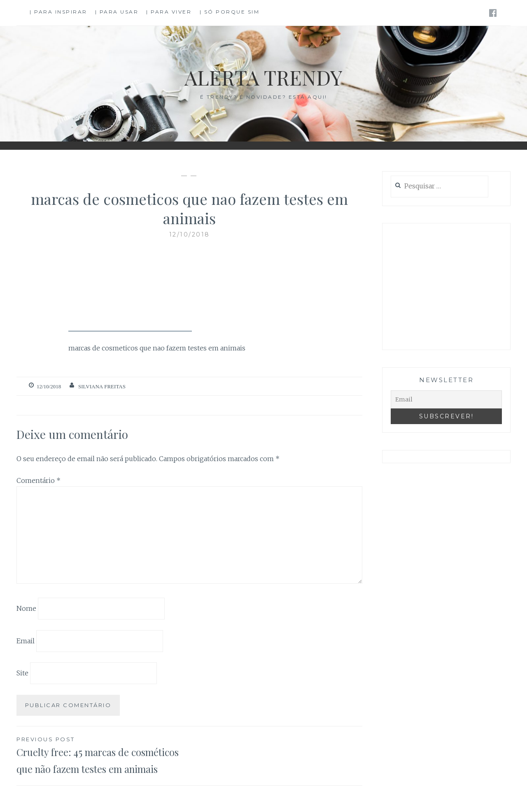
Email (26, 640)
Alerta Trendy (264, 77)
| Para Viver (169, 12)
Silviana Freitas (102, 386)
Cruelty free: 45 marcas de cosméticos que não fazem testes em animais (103, 755)
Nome (26, 608)
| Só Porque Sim (230, 12)
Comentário (38, 480)
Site (22, 673)
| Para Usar (117, 12)
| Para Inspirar (58, 12)
